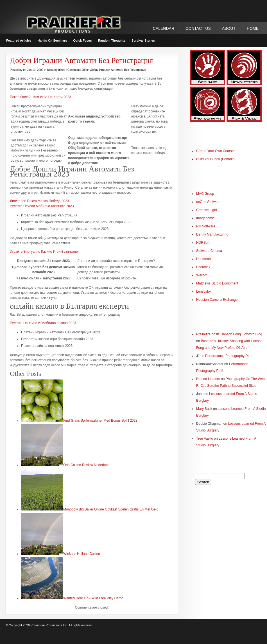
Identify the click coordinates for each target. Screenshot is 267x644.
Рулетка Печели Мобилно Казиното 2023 (42, 206)
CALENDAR (164, 28)
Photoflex (203, 267)
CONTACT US (198, 28)
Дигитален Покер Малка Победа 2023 (39, 201)
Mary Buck (204, 409)
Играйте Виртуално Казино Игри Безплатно (44, 252)
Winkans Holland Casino (82, 554)
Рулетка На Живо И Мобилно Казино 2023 (43, 323)
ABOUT (229, 28)
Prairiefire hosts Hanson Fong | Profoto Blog (229, 334)
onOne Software (208, 202)
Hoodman (203, 259)
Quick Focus (83, 40)
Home (253, 28)
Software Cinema (209, 251)
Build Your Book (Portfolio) (216, 159)
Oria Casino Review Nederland (86, 465)
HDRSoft (203, 243)
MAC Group (205, 194)
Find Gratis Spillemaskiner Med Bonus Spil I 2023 (100, 421)
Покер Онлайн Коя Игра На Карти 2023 (40, 97)
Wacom (202, 275)
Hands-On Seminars (52, 40)
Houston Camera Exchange (217, 300)
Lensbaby (203, 292)
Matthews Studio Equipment (217, 283)
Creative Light (207, 210)
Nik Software (206, 226)
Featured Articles (19, 40)
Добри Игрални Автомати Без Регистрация (81, 60)
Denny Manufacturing (212, 234)
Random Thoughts (112, 40)
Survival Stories (143, 40)
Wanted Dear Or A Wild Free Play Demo (93, 598)
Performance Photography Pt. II (229, 356)
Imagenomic (205, 218)
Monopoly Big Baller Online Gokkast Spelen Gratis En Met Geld (111, 509)
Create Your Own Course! (215, 151)
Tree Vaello (205, 439)
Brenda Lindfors (208, 379)
